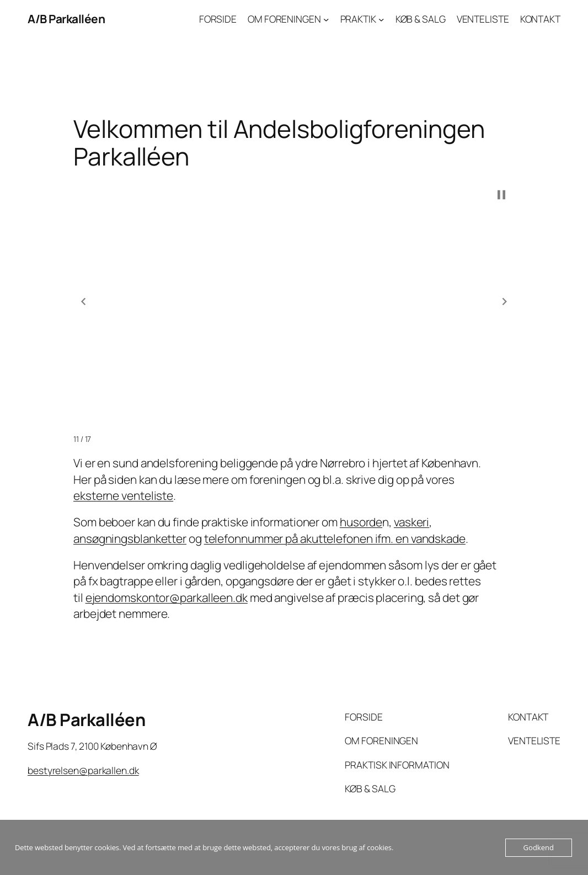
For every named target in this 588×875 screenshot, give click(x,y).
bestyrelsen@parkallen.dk (83, 770)
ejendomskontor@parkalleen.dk (167, 597)
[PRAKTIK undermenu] (381, 19)
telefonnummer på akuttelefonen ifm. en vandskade (335, 538)
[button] (83, 301)
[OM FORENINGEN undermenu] (326, 19)
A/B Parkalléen (66, 19)
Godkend (539, 847)
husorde (361, 522)
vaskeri (411, 522)
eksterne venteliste (123, 495)
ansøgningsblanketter (130, 538)
